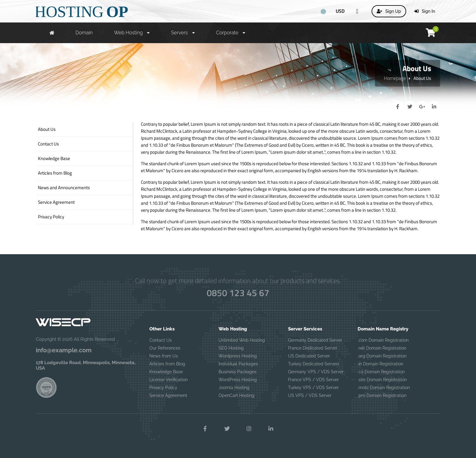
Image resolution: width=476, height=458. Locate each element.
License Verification (168, 380)
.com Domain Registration (383, 340)
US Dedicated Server (309, 356)
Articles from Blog (167, 364)
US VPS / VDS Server (310, 395)
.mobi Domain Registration (384, 388)
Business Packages (238, 372)
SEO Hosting (231, 348)
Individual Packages (238, 364)
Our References (165, 348)
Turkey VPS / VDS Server (313, 388)
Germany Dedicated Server (315, 340)
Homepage (395, 78)
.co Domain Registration (381, 372)
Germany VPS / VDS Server (316, 372)
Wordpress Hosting (238, 356)
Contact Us (161, 340)
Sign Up (389, 11)
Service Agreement (168, 395)
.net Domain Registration (382, 348)
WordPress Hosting (238, 380)
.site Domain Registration (382, 380)
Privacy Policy (163, 388)
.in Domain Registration (380, 364)
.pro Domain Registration (382, 395)
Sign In (425, 11)
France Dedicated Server (313, 348)
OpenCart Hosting (236, 395)
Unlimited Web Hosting (242, 340)
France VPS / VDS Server (313, 380)
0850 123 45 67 (238, 293)
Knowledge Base (166, 372)
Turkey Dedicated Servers (314, 364)
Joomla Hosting (234, 388)
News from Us (164, 356)
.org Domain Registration (382, 356)
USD (340, 11)
